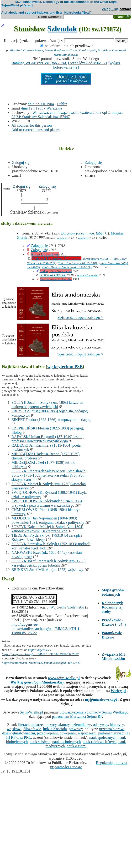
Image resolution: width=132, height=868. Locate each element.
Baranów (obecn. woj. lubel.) (83, 233)
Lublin (62, 104)
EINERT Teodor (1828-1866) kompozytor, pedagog (51, 420)
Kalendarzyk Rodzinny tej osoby (112, 607)
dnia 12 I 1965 (32, 108)
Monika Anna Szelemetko (56, 279)
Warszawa (54, 108)
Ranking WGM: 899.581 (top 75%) (39, 63)
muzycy (51, 725)
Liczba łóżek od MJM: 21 (87, 63)
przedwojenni (47, 733)
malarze (37, 725)
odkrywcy (100, 725)
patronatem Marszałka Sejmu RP (77, 716)
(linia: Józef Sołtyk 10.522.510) (78, 263)
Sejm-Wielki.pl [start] (17, 5)
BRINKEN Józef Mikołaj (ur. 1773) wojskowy (47, 570)
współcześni (87, 733)
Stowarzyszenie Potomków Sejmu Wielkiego (94, 712)
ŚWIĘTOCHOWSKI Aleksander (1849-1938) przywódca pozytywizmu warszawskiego (47, 503)
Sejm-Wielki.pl (32, 712)
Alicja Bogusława (45, 254)
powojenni (68, 733)
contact (125, 9)
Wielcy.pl (118, 691)
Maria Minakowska (66, 55)
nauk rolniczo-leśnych (100, 742)
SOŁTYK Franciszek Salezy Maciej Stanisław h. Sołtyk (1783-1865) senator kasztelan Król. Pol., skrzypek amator (49, 475)
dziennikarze (81, 725)
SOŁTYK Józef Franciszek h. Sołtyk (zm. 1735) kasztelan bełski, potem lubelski (48, 563)
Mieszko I (15, 50)
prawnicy (76, 729)
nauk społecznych (103, 737)
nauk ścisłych (40, 742)
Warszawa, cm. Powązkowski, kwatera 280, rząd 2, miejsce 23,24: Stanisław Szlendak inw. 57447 (67, 115)
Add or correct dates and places (35, 130)
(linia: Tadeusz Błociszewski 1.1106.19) (67, 267)
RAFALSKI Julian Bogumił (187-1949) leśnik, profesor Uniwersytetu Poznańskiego (47, 439)
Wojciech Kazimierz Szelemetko (56, 258)
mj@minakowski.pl (101, 699)
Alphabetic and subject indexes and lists (32, 12)
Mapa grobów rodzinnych (113, 592)
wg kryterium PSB (65, 367)
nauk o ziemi (77, 746)
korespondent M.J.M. (95, 259)
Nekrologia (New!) (78, 12)
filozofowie (32, 729)
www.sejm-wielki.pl (64, 678)
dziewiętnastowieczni (19, 733)
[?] (77, 67)
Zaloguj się (110, 9)
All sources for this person (32, 125)
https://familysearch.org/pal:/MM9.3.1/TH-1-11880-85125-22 (40, 654)
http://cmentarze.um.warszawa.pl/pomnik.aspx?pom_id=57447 (41, 663)
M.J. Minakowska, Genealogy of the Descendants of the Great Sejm (66, 2)
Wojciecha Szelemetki (67, 607)
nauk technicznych (67, 742)
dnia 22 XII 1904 (41, 104)
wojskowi (14, 729)
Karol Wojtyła (87, 50)
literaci (23, 725)
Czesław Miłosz (33, 50)
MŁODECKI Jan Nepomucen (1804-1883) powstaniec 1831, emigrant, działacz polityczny (48, 520)
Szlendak (62, 29)
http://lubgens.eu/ (25, 624)
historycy (117, 725)
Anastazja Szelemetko (88, 275)
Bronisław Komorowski (113, 50)
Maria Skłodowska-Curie (61, 50)
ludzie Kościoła (55, 729)
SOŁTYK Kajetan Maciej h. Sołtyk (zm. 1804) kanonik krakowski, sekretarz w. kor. (47, 529)
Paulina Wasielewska (53, 275)
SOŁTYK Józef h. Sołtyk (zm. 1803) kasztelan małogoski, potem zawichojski (47, 405)
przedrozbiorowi (112, 729)
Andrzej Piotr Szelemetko (56, 271)
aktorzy (64, 725)
